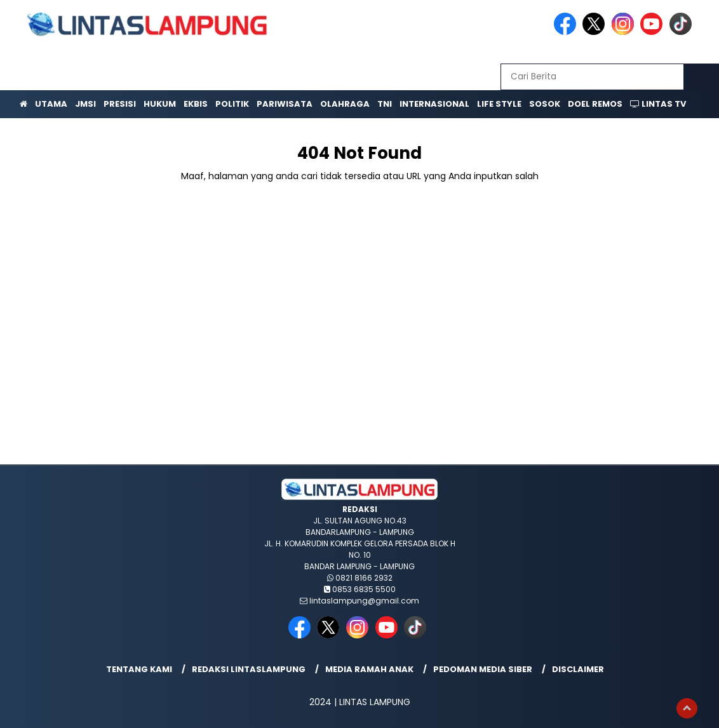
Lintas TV (658, 104)
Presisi (120, 104)
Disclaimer (578, 669)
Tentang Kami (139, 669)
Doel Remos (595, 104)
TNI (385, 104)
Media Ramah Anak (369, 669)
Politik (232, 104)
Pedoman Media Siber (483, 669)
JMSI (85, 104)
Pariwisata (285, 104)
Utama (51, 104)
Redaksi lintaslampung (249, 669)
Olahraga (345, 104)
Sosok (545, 104)
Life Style (499, 104)
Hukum (160, 104)
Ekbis (196, 104)
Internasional (434, 104)
